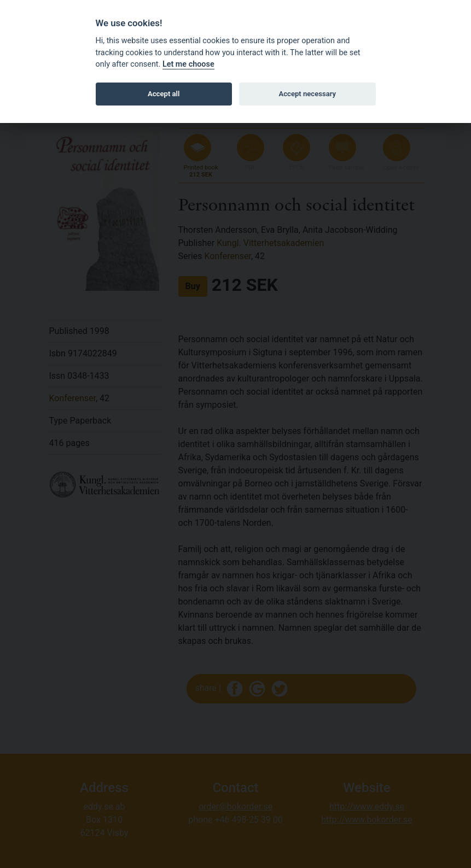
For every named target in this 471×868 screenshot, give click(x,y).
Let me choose (188, 64)
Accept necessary (307, 94)
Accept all (164, 94)
